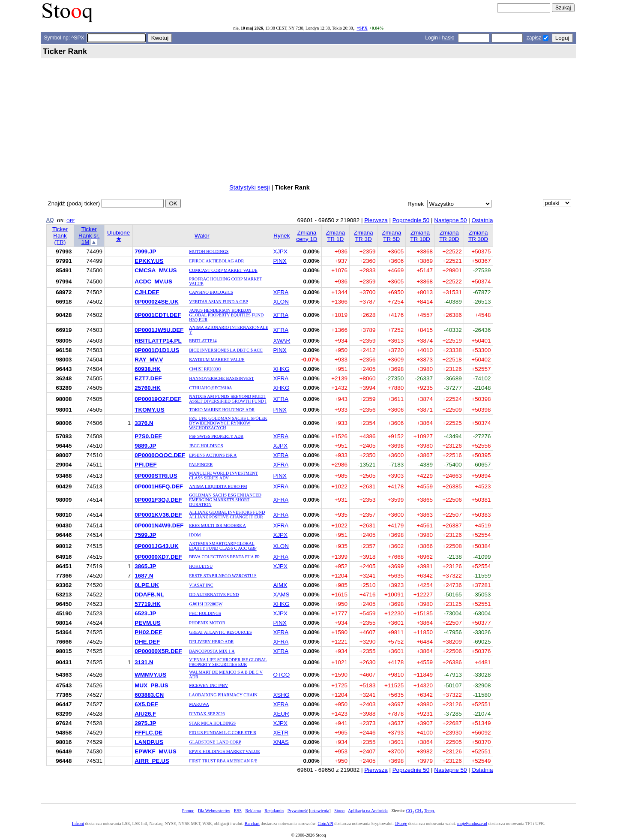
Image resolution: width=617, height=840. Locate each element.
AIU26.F (145, 714)
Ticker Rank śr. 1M (89, 236)
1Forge (401, 823)
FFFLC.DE (148, 733)
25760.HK (148, 388)
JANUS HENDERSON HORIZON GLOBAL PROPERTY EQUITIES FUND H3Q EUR (226, 315)
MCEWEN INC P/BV (208, 685)
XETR (281, 733)
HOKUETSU (201, 566)
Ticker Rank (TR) (60, 236)
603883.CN (149, 695)
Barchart (252, 823)
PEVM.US (147, 623)
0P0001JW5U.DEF (159, 330)
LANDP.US (149, 742)
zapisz (534, 38)
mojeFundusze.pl (472, 823)
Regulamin (274, 811)
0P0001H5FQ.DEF (159, 486)
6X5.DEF (146, 704)
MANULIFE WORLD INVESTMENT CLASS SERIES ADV (223, 476)
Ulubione (118, 236)
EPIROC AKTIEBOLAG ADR (216, 261)
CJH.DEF (147, 292)
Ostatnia (482, 220)
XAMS (281, 595)
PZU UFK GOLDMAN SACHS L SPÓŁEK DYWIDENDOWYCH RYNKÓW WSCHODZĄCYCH (228, 423)
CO (410, 811)
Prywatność (298, 811)
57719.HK (148, 604)
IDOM (195, 535)
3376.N (144, 423)
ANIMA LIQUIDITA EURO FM (218, 486)
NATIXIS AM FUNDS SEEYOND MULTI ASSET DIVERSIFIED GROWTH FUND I (228, 399)
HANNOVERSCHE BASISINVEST (222, 378)
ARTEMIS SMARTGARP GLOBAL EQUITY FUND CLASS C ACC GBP (223, 546)
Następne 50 (450, 220)
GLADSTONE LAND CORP (215, 742)
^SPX (362, 28)
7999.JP (145, 251)
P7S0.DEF (148, 436)
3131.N (144, 662)
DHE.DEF (147, 642)
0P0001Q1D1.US (157, 350)
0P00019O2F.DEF (158, 399)
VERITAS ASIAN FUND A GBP (218, 302)
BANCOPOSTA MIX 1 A (212, 651)
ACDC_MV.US (153, 282)
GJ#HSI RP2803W (206, 604)
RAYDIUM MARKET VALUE (217, 360)
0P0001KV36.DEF (158, 515)
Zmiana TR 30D (478, 236)
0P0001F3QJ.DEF (158, 500)
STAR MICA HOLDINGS (212, 723)
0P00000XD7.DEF (158, 557)
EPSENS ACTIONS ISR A (213, 455)
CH (419, 811)
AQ (50, 220)
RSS (238, 811)
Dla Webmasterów (214, 811)
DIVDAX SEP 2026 (207, 714)
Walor (202, 236)
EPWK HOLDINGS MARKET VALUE (224, 751)
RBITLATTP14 (203, 341)
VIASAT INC (201, 585)
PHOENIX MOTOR (207, 623)
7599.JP (145, 535)
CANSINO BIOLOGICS (211, 292)
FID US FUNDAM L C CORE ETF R (223, 733)
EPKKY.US (149, 261)
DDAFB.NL (149, 595)
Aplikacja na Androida (368, 811)
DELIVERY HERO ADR (211, 642)
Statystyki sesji (249, 187)
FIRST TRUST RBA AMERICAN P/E (223, 761)
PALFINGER (201, 465)
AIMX (280, 585)
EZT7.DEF (148, 378)
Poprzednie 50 (411, 220)
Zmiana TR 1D (335, 236)
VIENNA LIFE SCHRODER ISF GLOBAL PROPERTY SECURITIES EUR (228, 662)
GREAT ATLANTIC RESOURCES (220, 632)
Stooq (339, 811)
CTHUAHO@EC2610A (210, 388)
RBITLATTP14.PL (158, 341)
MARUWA (199, 704)
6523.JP (145, 613)
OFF (70, 221)
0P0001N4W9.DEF (159, 525)
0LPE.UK (147, 585)
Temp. (430, 811)
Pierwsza (376, 220)
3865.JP (145, 566)
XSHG (281, 695)
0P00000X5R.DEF (158, 651)
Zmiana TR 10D (420, 236)
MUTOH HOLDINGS (209, 251)
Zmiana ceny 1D (307, 236)
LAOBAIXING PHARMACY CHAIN (223, 695)
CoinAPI (325, 823)
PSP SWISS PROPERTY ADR (216, 436)
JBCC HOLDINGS (206, 446)
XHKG (281, 369)
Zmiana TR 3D (364, 236)
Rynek (282, 236)
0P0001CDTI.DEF (158, 315)
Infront (78, 823)
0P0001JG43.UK (156, 546)
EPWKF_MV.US (155, 751)
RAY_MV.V (149, 360)
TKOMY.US (149, 410)
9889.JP (145, 446)
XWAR (282, 341)
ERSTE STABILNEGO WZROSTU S (223, 576)
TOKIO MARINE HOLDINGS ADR (222, 410)
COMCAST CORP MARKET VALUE (223, 270)
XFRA (281, 292)
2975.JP (145, 723)
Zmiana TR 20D (449, 236)
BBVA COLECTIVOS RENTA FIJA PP (224, 557)
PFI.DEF (146, 465)
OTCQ (281, 675)
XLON (281, 302)
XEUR (281, 714)
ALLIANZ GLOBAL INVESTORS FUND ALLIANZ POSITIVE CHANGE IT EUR (227, 515)
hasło (448, 38)
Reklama (253, 811)
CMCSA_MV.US (156, 270)
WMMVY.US (150, 675)
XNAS (281, 742)
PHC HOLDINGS (205, 613)
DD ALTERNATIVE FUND (214, 595)
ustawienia (320, 811)
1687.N (144, 576)
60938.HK (148, 369)
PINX (280, 261)
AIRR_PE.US (152, 761)
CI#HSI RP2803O (205, 369)
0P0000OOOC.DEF (160, 455)
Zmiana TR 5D (391, 236)
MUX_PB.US (151, 685)
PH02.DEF (148, 632)
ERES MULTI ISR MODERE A (217, 525)
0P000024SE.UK (156, 302)
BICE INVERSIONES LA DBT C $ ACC (226, 350)
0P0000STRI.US (156, 476)
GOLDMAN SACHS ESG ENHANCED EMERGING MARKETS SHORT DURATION (225, 500)
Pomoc (188, 811)
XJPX (280, 251)
